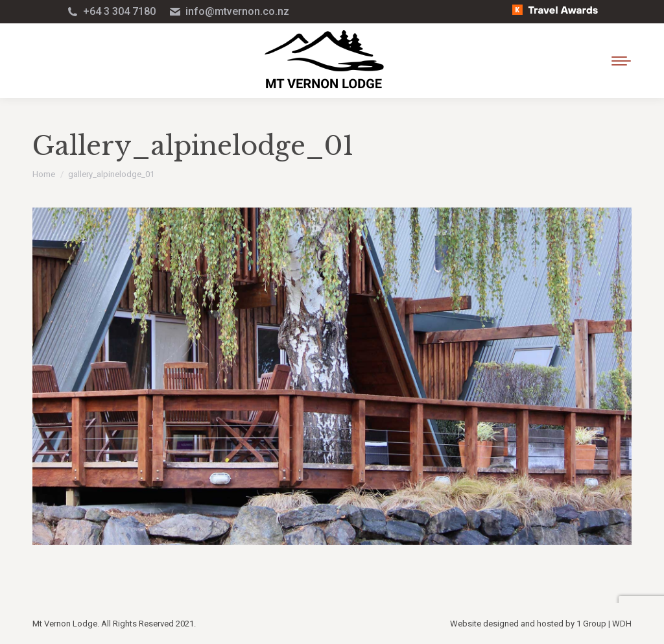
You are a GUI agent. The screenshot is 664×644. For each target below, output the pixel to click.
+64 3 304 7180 (111, 12)
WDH (622, 624)
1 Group (591, 624)
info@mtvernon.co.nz (229, 12)
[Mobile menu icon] (621, 61)
